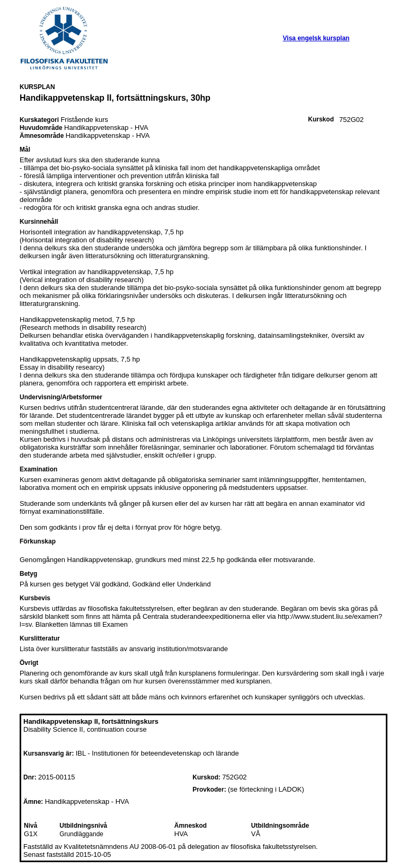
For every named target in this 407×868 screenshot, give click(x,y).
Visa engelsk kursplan (316, 38)
